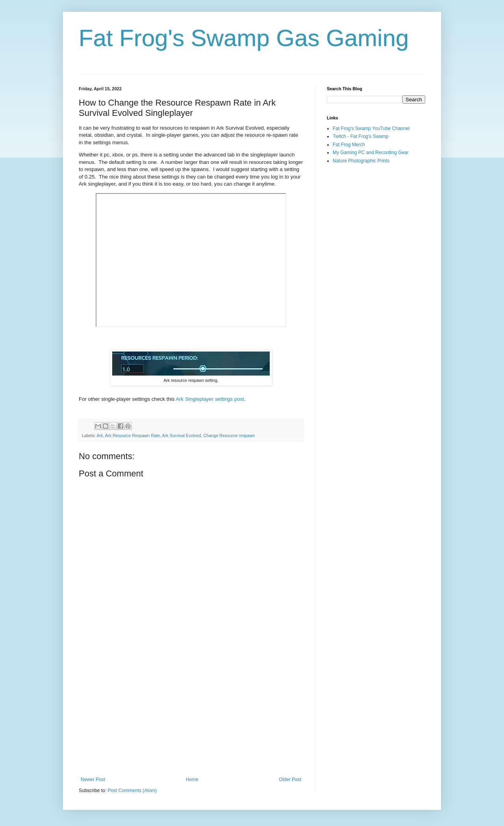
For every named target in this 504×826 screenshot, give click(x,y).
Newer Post (93, 779)
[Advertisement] (191, 712)
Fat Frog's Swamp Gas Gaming (244, 38)
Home (192, 779)
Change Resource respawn (229, 435)
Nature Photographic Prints (361, 161)
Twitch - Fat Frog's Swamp (361, 136)
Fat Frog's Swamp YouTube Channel (371, 128)
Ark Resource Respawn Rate (132, 435)
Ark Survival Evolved (181, 435)
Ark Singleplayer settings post (210, 399)
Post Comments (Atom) (132, 791)
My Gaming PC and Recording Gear (371, 153)
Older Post (290, 779)
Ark (100, 435)
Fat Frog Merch (349, 145)
